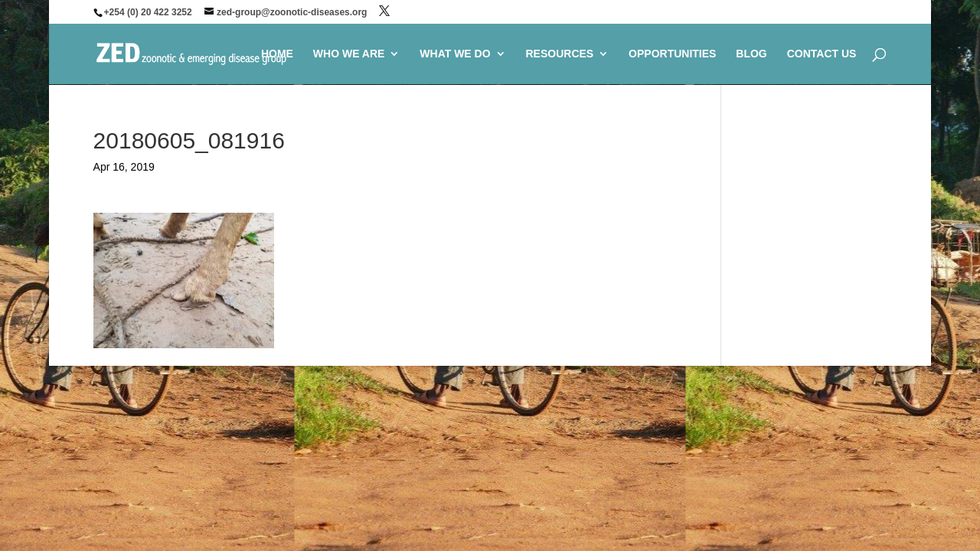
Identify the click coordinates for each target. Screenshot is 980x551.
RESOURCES (559, 54)
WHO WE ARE (349, 54)
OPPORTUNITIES (672, 54)
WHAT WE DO (455, 54)
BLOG (751, 54)
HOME (277, 54)
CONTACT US (822, 54)
